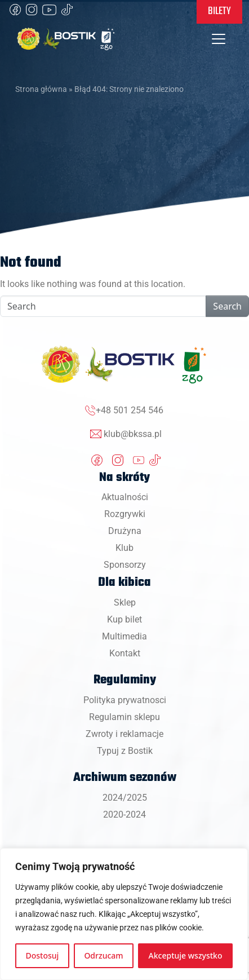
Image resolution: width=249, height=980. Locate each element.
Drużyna (125, 531)
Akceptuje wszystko (186, 955)
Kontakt (125, 653)
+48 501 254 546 (130, 410)
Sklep (125, 602)
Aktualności (125, 497)
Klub (124, 548)
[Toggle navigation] (219, 39)
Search (227, 306)
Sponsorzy (125, 565)
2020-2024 (124, 815)
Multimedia (124, 636)
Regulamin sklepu (124, 717)
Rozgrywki (125, 514)
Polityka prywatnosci (125, 700)
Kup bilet (124, 619)
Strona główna (41, 89)
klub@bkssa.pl (133, 434)
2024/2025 (125, 798)
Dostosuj (43, 955)
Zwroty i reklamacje (124, 734)
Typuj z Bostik (125, 751)
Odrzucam (103, 955)
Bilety (219, 11)
